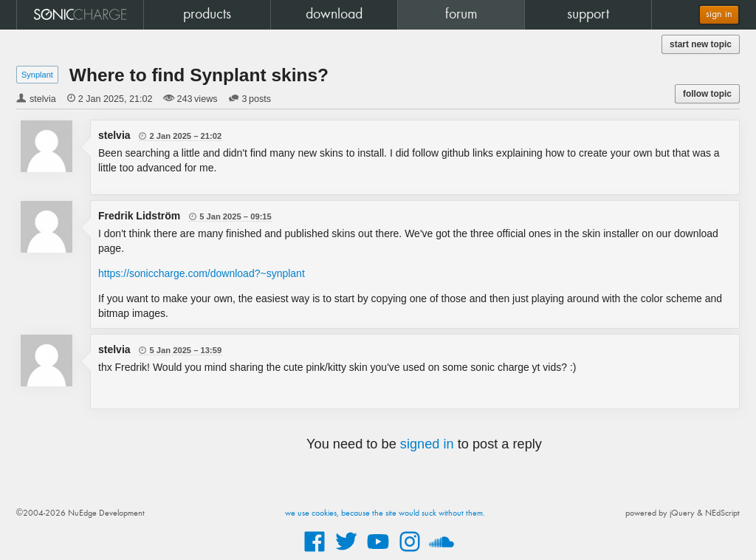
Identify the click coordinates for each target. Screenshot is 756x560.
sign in (719, 14)
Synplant (37, 75)
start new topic (701, 44)
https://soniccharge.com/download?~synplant (202, 273)
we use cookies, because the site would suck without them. (385, 513)
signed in (427, 444)
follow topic (707, 94)
